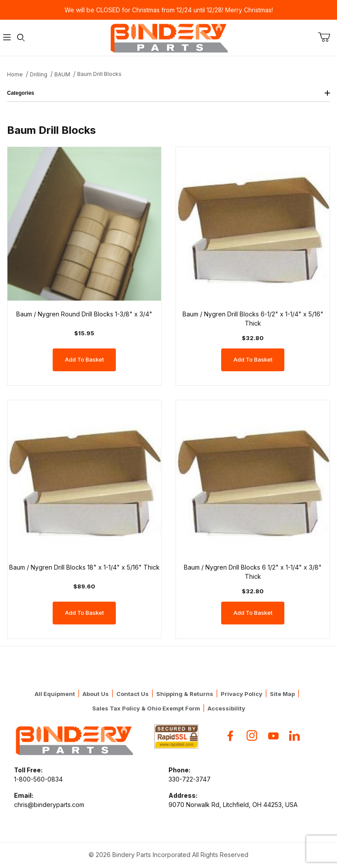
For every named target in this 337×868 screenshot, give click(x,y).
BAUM (62, 74)
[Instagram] (252, 736)
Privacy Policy (242, 694)
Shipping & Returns (185, 694)
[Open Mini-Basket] (327, 37)
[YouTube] (273, 736)
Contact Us (133, 694)
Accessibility (226, 708)
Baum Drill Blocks (99, 74)
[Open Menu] (7, 38)
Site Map (282, 694)
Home (15, 74)
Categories (168, 93)
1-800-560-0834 (38, 779)
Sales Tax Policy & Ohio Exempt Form (146, 708)
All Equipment (55, 694)
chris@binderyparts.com (49, 805)
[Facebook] (230, 736)
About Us (96, 694)
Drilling (39, 74)
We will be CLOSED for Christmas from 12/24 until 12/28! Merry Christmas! (169, 10)
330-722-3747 (190, 779)
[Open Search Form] (21, 38)
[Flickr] (294, 736)
